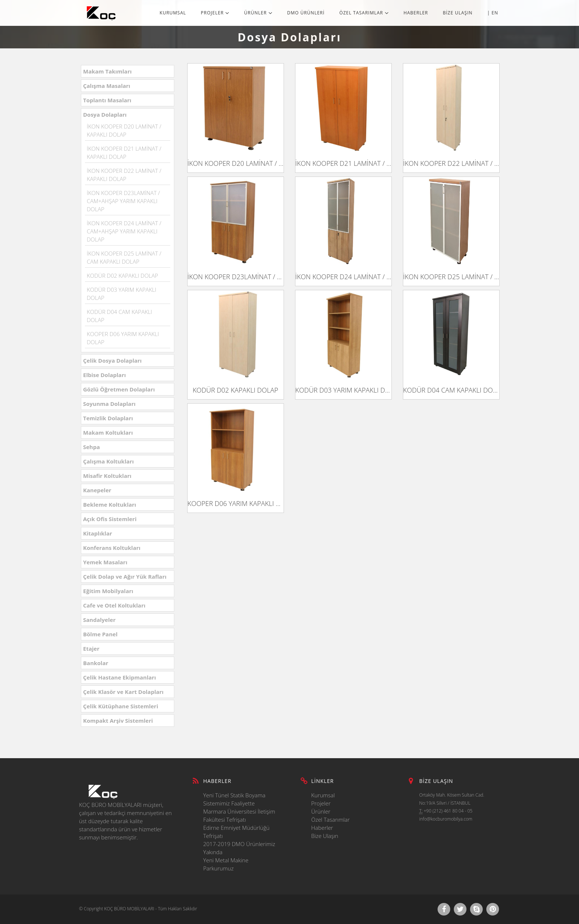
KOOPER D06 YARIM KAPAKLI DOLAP (236, 503)
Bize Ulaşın (325, 836)
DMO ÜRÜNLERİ (306, 13)
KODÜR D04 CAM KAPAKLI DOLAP (451, 390)
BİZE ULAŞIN (458, 13)
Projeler (321, 803)
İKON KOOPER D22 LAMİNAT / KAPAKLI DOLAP (451, 163)
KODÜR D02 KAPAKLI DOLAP (122, 276)
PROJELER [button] (215, 13)
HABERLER (416, 13)
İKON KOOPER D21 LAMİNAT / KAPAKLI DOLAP (343, 163)
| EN (493, 13)
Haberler (322, 828)
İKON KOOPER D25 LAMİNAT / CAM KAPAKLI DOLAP (451, 277)
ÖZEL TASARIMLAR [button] (364, 13)
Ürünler (321, 811)
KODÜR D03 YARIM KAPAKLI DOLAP (343, 390)
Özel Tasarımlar (330, 819)
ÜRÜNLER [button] (258, 13)
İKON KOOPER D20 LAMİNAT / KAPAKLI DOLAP (236, 163)
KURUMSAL (173, 13)
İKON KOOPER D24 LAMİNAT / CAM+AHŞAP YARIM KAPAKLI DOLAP (124, 231)
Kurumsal (323, 795)
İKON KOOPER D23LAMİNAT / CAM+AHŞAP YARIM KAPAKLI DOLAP (123, 201)
